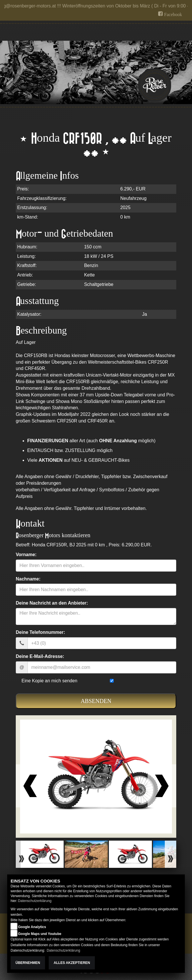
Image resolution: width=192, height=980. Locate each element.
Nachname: (28, 579)
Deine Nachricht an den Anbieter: (52, 603)
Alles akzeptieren (72, 963)
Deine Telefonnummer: (40, 632)
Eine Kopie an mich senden (49, 681)
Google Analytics (32, 927)
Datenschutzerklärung (35, 901)
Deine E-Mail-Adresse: (40, 656)
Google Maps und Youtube (40, 934)
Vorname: (26, 555)
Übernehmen (28, 963)
